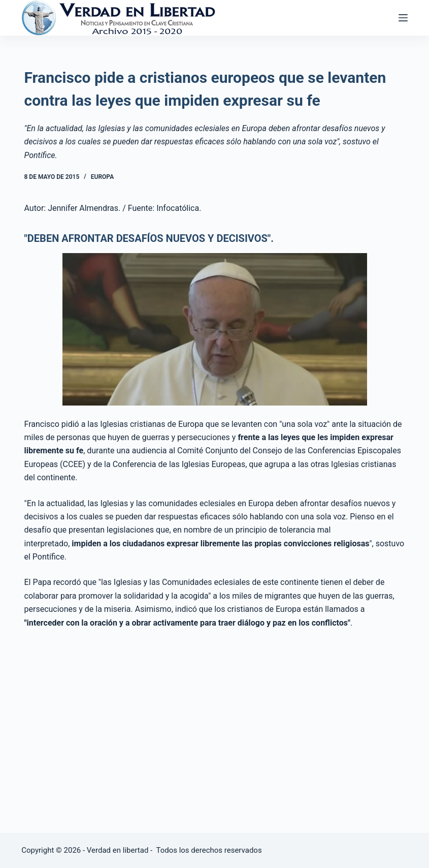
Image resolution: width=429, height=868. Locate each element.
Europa (102, 177)
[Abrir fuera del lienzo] (403, 18)
